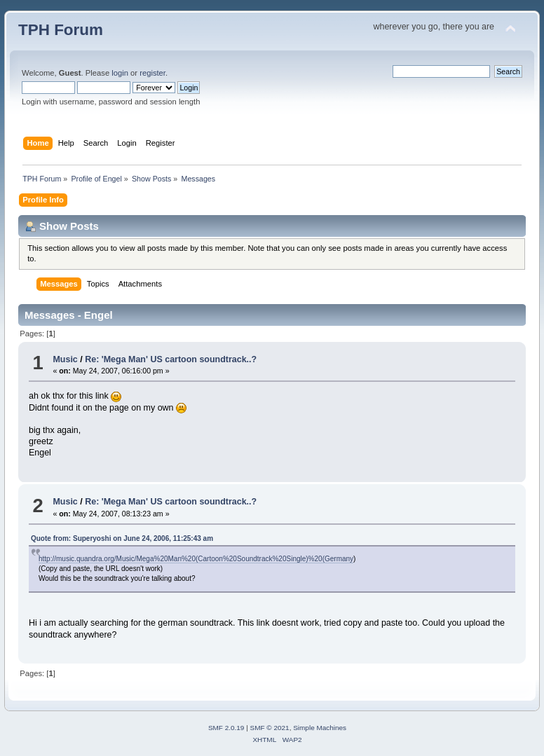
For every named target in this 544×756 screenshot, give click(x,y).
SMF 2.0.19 (226, 728)
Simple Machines (320, 728)
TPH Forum (61, 30)
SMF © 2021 (270, 728)
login (120, 73)
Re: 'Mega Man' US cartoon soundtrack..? (171, 359)
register (152, 73)
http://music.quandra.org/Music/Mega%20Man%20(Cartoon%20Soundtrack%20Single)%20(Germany (196, 559)
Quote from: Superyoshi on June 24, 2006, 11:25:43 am (122, 538)
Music (65, 359)
